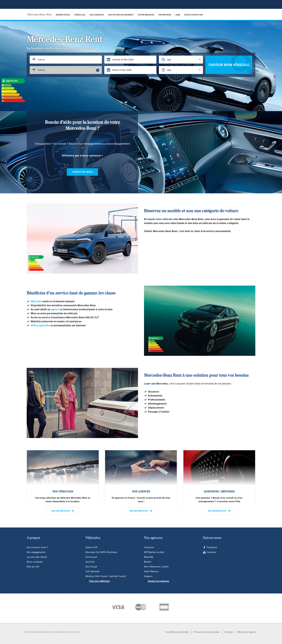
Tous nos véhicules (99, 581)
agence (55, 309)
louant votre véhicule (160, 219)
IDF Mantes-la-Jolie (154, 552)
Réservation (63, 15)
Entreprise (165, 15)
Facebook (212, 547)
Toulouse (149, 547)
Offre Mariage (146, 15)
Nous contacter (194, 15)
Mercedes (162, 384)
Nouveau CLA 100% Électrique (101, 552)
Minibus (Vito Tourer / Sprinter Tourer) (106, 576)
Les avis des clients (37, 557)
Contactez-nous (82, 172)
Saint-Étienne (151, 571)
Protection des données (206, 632)
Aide (178, 15)
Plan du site (33, 567)
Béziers (148, 562)
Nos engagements (36, 552)
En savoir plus (61, 511)
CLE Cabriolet (92, 571)
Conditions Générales (177, 632)
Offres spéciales (40, 325)
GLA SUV (90, 562)
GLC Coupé (91, 567)
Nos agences (97, 15)
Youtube (211, 552)
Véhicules (80, 15)
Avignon (148, 576)
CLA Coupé (91, 557)
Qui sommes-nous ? (37, 547)
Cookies (229, 632)
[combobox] (181, 60)
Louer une (150, 384)
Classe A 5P (91, 547)
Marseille (149, 557)
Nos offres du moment (121, 15)
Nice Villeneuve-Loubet (156, 567)
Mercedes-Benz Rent (41, 12)
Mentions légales (247, 632)
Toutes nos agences (158, 581)
